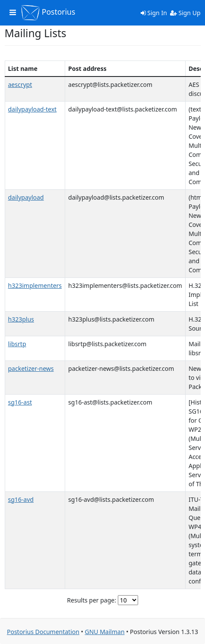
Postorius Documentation (43, 632)
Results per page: (91, 600)
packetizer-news (31, 368)
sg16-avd (21, 499)
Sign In (154, 13)
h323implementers (35, 285)
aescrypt (20, 84)
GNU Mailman (104, 632)
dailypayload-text (33, 109)
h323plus (21, 319)
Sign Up (185, 13)
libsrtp (17, 344)
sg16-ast (20, 402)
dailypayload (26, 197)
